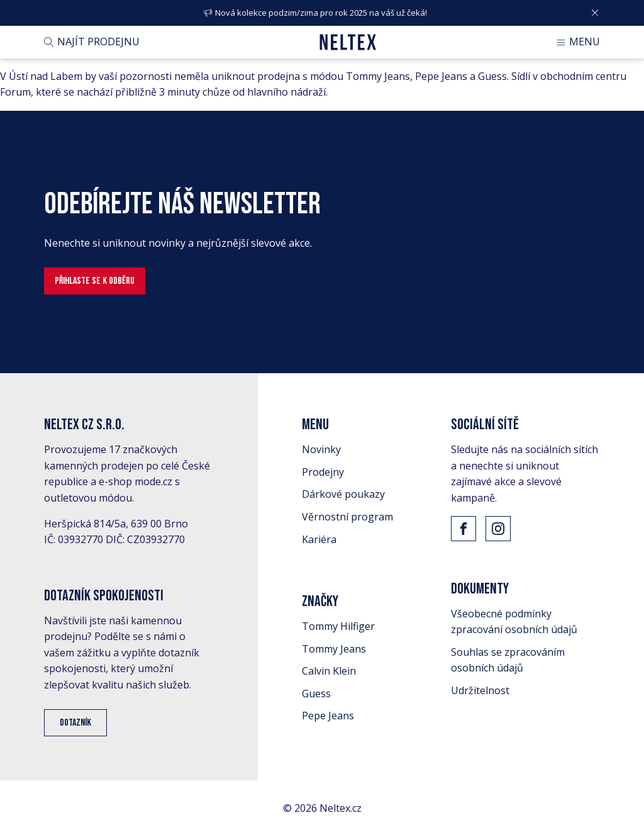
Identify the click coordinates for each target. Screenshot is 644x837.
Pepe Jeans (328, 716)
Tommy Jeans (334, 649)
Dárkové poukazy (343, 494)
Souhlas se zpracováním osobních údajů (508, 660)
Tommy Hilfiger (338, 626)
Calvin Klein (329, 671)
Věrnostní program (347, 517)
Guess (316, 694)
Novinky (321, 449)
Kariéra (319, 539)
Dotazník (75, 723)
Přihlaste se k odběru (95, 281)
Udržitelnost (480, 690)
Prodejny (323, 472)
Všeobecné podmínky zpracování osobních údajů (514, 622)
